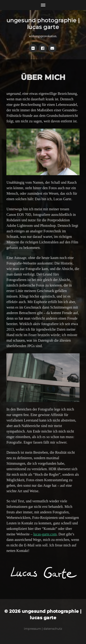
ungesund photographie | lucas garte (43, 24)
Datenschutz (53, 629)
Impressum (32, 629)
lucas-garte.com (45, 534)
